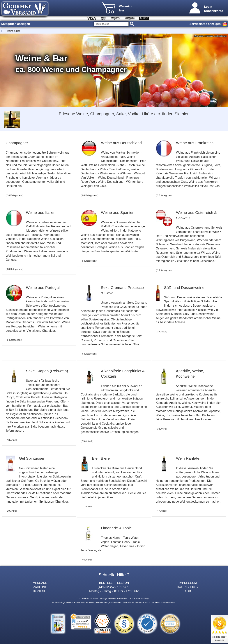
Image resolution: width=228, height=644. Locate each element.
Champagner (17, 143)
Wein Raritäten (189, 458)
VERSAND (40, 583)
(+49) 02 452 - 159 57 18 (114, 587)
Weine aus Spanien (118, 212)
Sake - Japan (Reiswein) (47, 371)
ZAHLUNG (40, 587)
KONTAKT (40, 591)
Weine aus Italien (41, 212)
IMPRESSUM (188, 583)
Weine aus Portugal (43, 288)
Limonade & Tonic (116, 528)
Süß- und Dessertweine (184, 288)
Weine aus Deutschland (121, 143)
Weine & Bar (13, 31)
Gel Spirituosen (32, 458)
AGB (188, 591)
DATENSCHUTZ (188, 587)
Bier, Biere (101, 458)
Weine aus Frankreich (195, 143)
